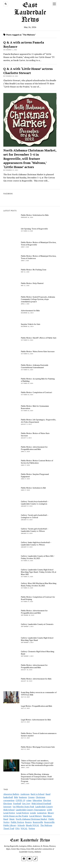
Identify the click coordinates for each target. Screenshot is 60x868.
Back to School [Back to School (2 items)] (37, 794)
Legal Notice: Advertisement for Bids (36, 720)
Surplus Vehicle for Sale (31, 324)
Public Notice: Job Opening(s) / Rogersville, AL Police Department (38, 421)
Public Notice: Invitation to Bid (33, 488)
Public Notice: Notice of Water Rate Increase (35, 434)
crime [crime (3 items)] (29, 800)
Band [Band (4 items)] (48, 794)
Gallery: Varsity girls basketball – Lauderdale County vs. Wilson (35, 530)
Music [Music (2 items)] (12, 819)
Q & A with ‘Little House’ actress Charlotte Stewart (28, 71)
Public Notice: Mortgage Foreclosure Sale (38, 747)
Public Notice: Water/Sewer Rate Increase (38, 351)
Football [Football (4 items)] (17, 803)
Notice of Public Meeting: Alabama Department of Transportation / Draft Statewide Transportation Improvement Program (37, 778)
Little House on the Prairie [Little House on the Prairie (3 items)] (16, 816)
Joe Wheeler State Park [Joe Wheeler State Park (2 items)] (23, 807)
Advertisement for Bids (30, 311)
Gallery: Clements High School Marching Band (38, 653)
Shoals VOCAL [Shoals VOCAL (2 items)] (32, 825)
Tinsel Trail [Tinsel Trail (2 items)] (9, 828)
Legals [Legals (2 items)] (33, 813)
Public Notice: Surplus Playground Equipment (35, 475)
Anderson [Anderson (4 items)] (25, 794)
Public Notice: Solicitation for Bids (35, 215)
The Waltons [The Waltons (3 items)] (46, 825)
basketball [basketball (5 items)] (8, 797)
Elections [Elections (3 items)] (8, 803)
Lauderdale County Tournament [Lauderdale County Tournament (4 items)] (31, 810)
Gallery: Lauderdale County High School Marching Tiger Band (37, 639)
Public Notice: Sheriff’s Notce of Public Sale (39, 338)
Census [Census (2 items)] (31, 797)
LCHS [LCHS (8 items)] (49, 810)
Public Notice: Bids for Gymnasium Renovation (35, 407)
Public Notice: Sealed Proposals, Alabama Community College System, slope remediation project (38, 299)
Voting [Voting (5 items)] (32, 828)
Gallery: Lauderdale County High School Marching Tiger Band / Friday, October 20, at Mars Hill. (39, 572)
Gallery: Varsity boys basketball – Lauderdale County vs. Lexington (35, 503)
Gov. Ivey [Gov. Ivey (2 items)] (26, 803)
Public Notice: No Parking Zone (34, 270)
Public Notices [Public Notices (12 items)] (17, 822)
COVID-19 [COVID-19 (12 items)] (20, 800)
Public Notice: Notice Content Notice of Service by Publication (37, 462)
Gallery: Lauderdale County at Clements (37, 624)
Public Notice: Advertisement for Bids (36, 679)
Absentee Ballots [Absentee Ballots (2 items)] (11, 794)
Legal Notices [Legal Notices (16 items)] (23, 813)
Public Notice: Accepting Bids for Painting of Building (38, 380)
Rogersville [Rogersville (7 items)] (38, 822)
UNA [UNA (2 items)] (17, 828)
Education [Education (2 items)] (37, 800)
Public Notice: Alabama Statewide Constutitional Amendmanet (35, 366)
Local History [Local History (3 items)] (36, 816)
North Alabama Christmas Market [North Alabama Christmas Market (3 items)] (31, 819)
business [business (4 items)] (23, 797)
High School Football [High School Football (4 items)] (41, 803)
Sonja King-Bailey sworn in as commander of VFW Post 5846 (39, 694)
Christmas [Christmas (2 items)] (40, 797)
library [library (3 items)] (51, 813)
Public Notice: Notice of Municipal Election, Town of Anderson (39, 257)
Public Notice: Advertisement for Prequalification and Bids (34, 448)
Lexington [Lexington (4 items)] (42, 813)
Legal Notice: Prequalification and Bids (37, 706)
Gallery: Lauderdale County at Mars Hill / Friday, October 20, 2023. (38, 557)
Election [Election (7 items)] (47, 800)
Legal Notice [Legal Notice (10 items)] (9, 813)
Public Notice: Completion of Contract (37, 392)
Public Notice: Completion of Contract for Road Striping (38, 598)
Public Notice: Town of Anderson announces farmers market (39, 734)
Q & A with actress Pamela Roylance (24, 44)
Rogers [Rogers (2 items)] (28, 822)
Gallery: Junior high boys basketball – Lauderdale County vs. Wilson (36, 544)
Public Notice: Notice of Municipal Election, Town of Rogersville (39, 244)
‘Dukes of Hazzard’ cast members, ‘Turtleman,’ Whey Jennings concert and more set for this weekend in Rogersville (37, 763)
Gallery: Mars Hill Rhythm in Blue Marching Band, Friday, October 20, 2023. (39, 584)
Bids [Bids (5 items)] (16, 797)
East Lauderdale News (30, 12)
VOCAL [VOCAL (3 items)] (24, 828)
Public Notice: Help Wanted (32, 283)
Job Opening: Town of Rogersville (34, 229)
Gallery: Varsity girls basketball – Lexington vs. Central (35, 516)
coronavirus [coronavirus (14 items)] (9, 800)
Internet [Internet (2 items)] (7, 807)
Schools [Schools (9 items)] (21, 825)
